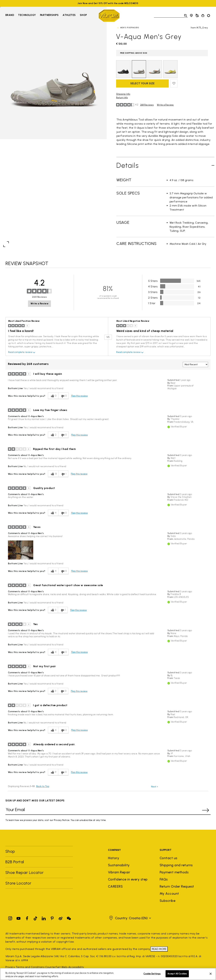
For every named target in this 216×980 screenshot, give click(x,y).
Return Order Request (177, 886)
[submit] (206, 810)
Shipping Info (123, 94)
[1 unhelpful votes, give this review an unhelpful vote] (63, 474)
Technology (27, 15)
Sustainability (119, 865)
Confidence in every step (128, 879)
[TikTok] (35, 918)
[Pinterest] (52, 918)
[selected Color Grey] (139, 69)
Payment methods (174, 872)
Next (155, 787)
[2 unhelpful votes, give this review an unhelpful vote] (63, 730)
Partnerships (49, 15)
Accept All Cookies (177, 974)
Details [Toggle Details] (128, 165)
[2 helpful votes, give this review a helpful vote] (53, 435)
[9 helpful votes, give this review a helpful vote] (53, 772)
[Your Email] (103, 810)
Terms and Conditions (30, 967)
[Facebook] (27, 918)
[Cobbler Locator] (197, 16)
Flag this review (79, 396)
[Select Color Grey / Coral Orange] (155, 69)
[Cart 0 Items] (203, 16)
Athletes (69, 15)
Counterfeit (53, 967)
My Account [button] (169, 894)
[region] (108, 974)
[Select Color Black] (123, 69)
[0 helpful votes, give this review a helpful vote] (53, 396)
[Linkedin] (44, 918)
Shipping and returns (176, 865)
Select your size (142, 83)
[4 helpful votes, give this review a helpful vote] (53, 513)
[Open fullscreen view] (6, 244)
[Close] (211, 974)
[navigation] (46, 16)
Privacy (10, 967)
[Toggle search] (186, 16)
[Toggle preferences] (209, 16)
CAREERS (115, 886)
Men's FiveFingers (130, 28)
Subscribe (167, 901)
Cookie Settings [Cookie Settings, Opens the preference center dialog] (152, 974)
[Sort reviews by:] (195, 364)
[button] (21, 550)
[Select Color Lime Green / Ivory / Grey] (170, 69)
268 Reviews (147, 105)
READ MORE (159, 949)
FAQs (164, 879)
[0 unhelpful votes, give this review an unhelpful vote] (63, 396)
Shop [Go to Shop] (83, 15)
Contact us (168, 858)
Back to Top (43, 786)
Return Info (122, 98)
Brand (10, 15)
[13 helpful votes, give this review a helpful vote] (53, 474)
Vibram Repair (119, 872)
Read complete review (22, 352)
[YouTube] (19, 918)
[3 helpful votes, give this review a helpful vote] (53, 610)
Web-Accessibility (73, 967)
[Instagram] (10, 918)
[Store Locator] (191, 16)
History (114, 858)
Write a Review (165, 105)
